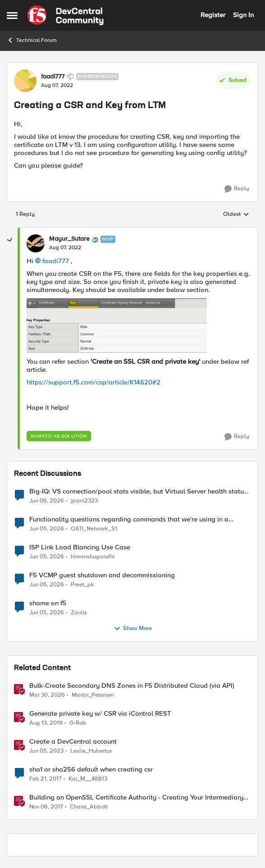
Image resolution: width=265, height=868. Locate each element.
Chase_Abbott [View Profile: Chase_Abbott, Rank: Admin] (89, 807)
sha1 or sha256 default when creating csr (91, 770)
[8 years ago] (46, 807)
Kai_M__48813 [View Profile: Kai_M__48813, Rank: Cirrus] (88, 779)
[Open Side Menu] (12, 15)
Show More (133, 629)
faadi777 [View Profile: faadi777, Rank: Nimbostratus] (53, 77)
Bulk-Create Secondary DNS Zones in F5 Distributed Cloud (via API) (132, 686)
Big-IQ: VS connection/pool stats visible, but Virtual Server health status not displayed (138, 491)
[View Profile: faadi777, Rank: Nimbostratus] (25, 81)
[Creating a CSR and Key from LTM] (65, 248)
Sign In (243, 15)
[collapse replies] (10, 240)
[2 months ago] (47, 529)
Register (213, 15)
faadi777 (56, 261)
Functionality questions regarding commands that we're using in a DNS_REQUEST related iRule (129, 519)
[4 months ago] (47, 695)
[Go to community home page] (65, 15)
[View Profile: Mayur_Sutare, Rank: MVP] (36, 243)
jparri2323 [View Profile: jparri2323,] (84, 500)
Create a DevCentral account (73, 742)
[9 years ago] (46, 779)
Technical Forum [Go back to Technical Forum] (32, 40)
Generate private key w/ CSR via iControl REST (100, 714)
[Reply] (237, 189)
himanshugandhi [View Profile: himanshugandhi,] (93, 556)
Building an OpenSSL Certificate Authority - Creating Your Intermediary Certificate (136, 797)
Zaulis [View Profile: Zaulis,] (79, 612)
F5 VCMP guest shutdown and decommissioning (102, 575)
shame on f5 (48, 603)
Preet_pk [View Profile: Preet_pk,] (82, 584)
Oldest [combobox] (236, 215)
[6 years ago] (46, 723)
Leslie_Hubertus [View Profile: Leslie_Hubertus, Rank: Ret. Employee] (91, 751)
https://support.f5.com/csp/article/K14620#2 (94, 382)
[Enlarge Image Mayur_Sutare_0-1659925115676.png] (117, 326)
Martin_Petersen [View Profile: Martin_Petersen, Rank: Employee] (93, 695)
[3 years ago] (46, 751)
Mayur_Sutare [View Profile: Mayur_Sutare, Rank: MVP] (69, 239)
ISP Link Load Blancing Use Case (80, 547)
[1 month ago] (47, 501)
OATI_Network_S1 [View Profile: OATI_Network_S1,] (94, 528)
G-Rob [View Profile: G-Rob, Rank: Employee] (78, 723)
